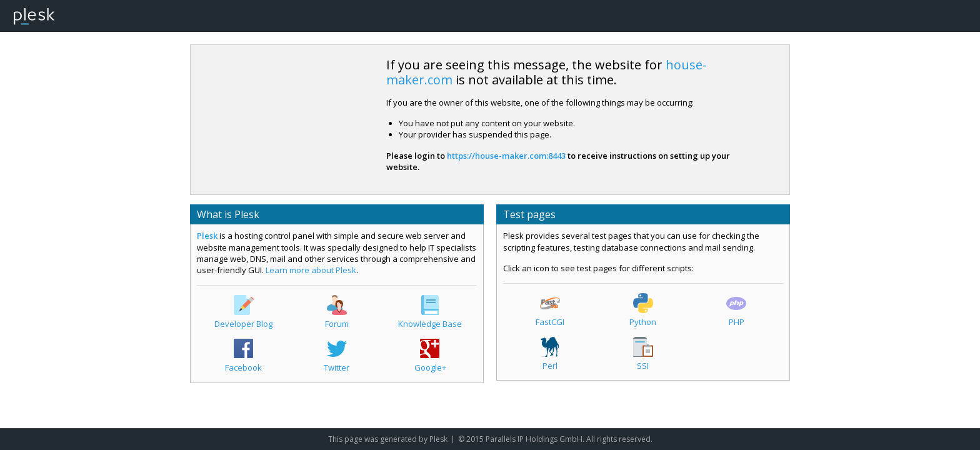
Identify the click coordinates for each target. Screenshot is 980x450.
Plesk (207, 236)
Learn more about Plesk (311, 270)
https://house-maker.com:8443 (506, 156)
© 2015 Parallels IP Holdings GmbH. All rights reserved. (555, 439)
